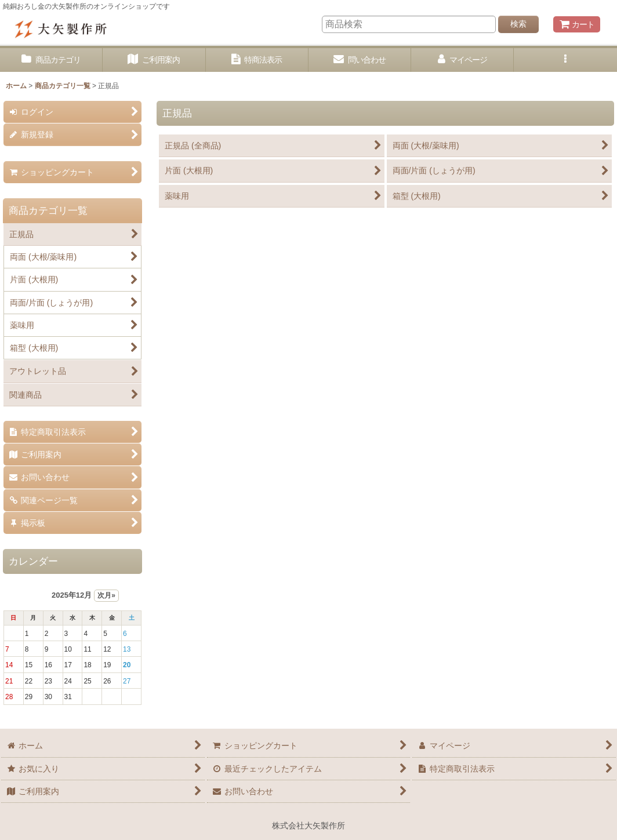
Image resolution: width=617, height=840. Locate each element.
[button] (565, 60)
